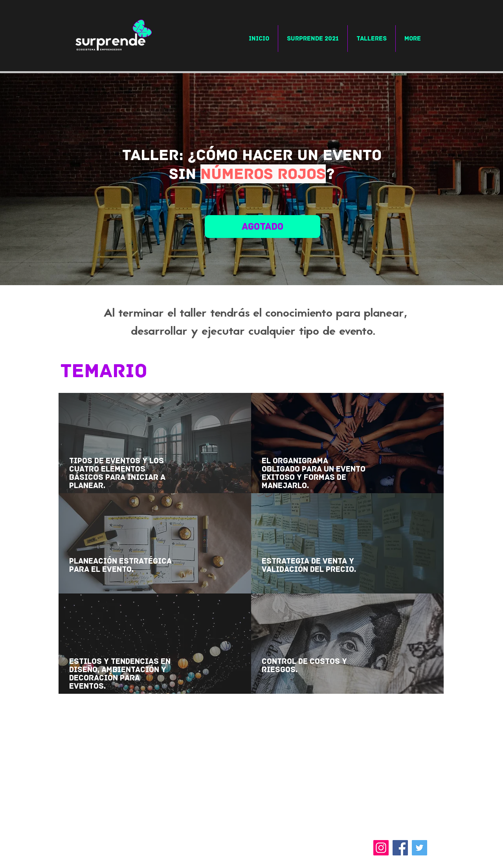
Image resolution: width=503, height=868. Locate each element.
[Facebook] (400, 848)
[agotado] (263, 227)
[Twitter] (419, 848)
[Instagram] (381, 848)
